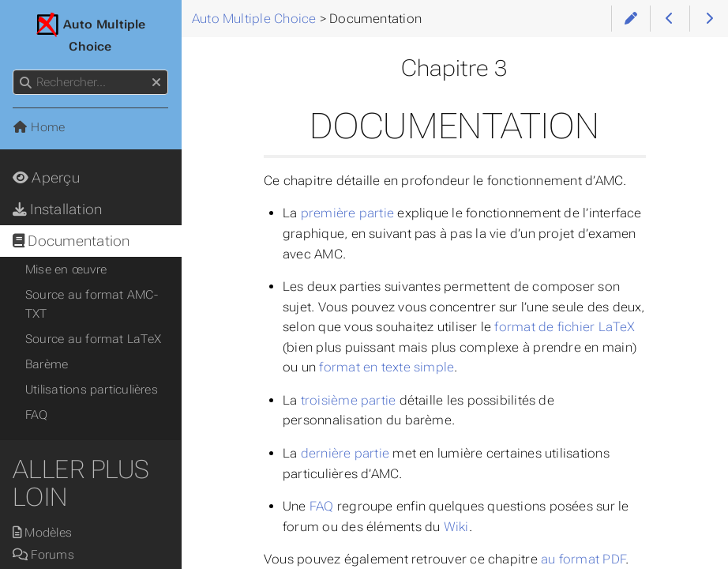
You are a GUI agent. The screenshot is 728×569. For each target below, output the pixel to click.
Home (39, 127)
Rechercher (14, 70)
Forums (43, 555)
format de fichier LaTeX (565, 327)
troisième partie (349, 400)
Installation (57, 209)
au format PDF (583, 559)
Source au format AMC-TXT (92, 304)
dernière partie (345, 453)
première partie (347, 213)
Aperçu (46, 178)
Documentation (71, 241)
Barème (47, 364)
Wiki (456, 527)
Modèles (42, 533)
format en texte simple (387, 367)
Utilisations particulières (92, 390)
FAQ (322, 506)
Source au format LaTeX (93, 339)
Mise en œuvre (66, 269)
